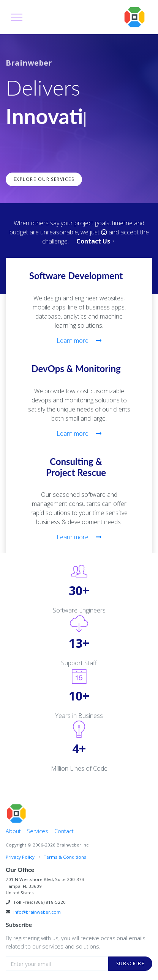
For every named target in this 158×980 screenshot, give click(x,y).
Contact (64, 831)
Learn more (79, 341)
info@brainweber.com (37, 912)
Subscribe (130, 964)
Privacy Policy (20, 857)
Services (38, 831)
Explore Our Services (44, 179)
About (13, 831)
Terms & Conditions (65, 857)
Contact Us (96, 241)
